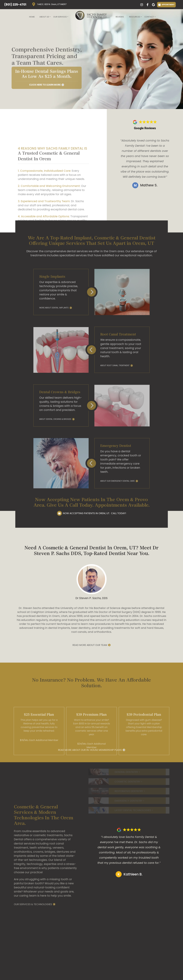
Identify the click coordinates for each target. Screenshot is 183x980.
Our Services (60, 17)
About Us (45, 17)
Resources (135, 17)
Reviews (120, 17)
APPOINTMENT (166, 4)
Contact (150, 17)
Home (32, 17)
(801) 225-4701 (15, 5)
